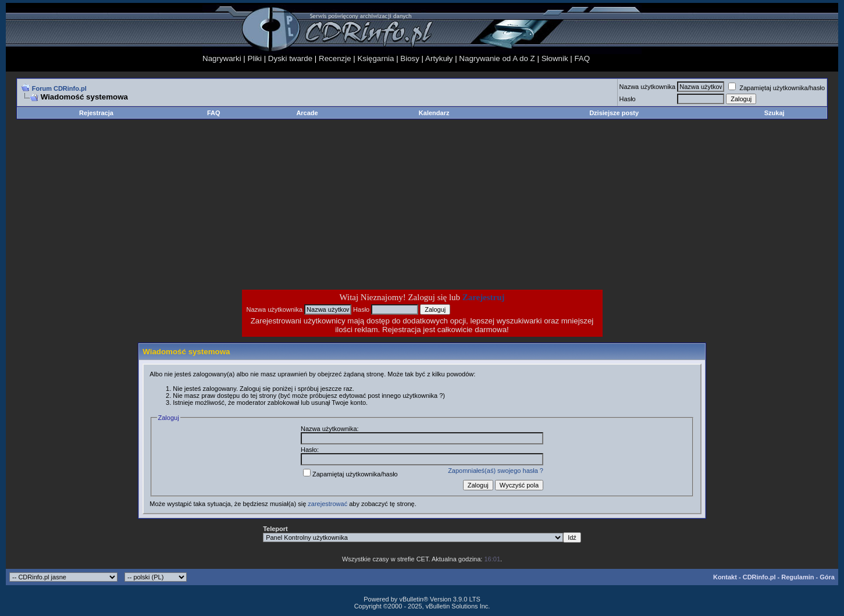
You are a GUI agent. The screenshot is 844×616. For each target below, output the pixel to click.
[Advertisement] (329, 204)
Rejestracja (96, 113)
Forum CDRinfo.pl (59, 88)
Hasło (628, 99)
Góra (827, 577)
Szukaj (774, 113)
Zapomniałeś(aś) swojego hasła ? (496, 471)
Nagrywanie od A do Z (497, 58)
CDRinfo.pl (759, 577)
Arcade (307, 113)
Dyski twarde (290, 58)
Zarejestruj (484, 297)
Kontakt (725, 577)
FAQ (582, 58)
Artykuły (439, 58)
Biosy (410, 58)
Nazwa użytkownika (648, 87)
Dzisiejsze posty (614, 113)
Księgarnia (375, 58)
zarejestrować (327, 504)
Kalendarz (434, 113)
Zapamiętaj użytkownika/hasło (777, 88)
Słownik (555, 58)
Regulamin (797, 577)
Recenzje (335, 58)
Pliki (255, 58)
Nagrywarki (222, 58)
